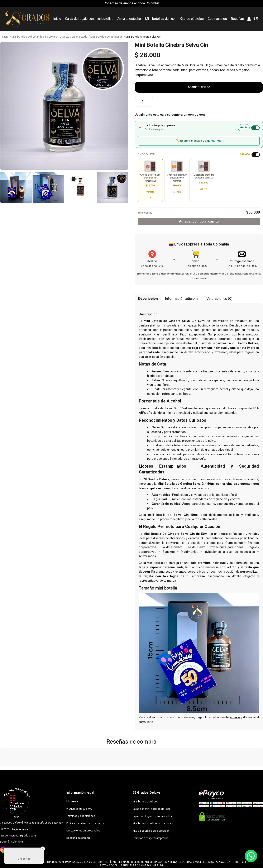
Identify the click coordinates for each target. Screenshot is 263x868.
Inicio (5, 37)
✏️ (199, 141)
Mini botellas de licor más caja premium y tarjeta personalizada (49, 37)
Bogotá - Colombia (11, 842)
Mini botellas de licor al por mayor (153, 823)
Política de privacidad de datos (85, 823)
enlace (235, 717)
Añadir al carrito (199, 87)
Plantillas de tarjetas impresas (150, 838)
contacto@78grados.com (20, 836)
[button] (3, 770)
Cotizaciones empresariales (83, 831)
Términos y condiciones (81, 816)
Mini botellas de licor (145, 802)
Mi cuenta (72, 801)
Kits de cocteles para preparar (151, 831)
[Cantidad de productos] (144, 102)
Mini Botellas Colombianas (106, 37)
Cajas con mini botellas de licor (151, 809)
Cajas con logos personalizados (152, 816)
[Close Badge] (43, 849)
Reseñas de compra (78, 838)
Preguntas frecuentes (79, 809)
